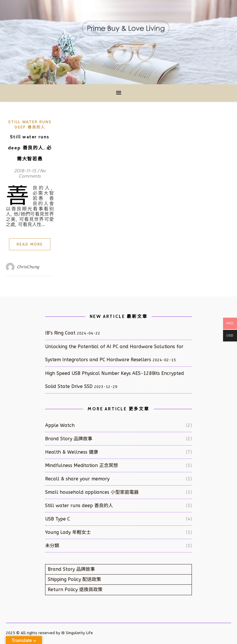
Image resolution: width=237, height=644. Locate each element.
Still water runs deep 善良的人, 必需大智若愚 (30, 148)
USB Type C (58, 519)
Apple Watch (60, 425)
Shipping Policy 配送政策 (74, 579)
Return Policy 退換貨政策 (75, 590)
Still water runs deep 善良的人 (79, 506)
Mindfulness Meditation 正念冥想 (82, 465)
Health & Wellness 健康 (72, 452)
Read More (30, 244)
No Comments (32, 173)
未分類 (52, 546)
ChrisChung (28, 267)
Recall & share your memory (77, 479)
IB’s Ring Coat (60, 333)
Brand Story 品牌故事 (69, 439)
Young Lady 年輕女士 (68, 532)
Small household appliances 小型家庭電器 (92, 492)
